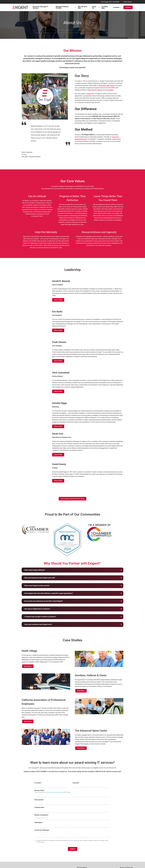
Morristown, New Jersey (107, 85)
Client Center (126, 2)
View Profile (58, 300)
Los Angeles (109, 90)
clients (89, 94)
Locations (116, 7)
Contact (128, 7)
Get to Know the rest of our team (72, 499)
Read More (28, 666)
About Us (94, 7)
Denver (100, 90)
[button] (72, 570)
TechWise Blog (105, 7)
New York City (92, 90)
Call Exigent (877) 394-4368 (109, 2)
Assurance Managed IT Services (41, 7)
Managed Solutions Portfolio (62, 7)
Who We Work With (83, 7)
